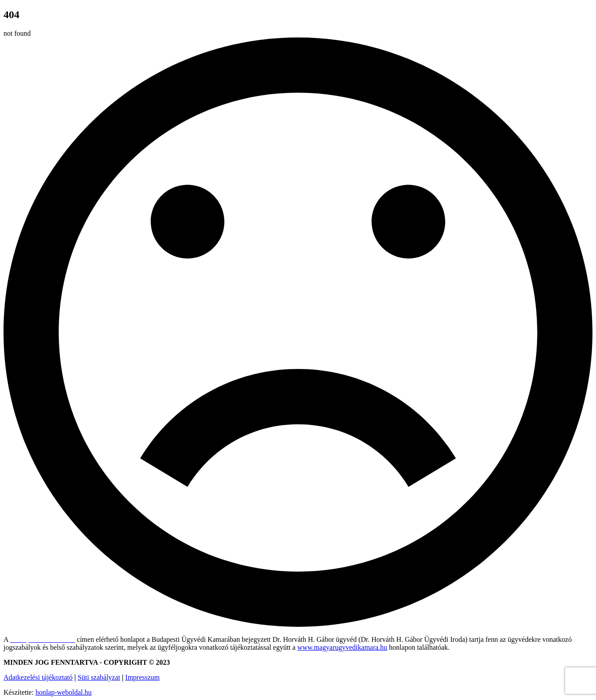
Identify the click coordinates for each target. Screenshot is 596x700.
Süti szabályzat (99, 677)
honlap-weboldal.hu (63, 692)
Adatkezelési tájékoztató (38, 677)
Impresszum (142, 677)
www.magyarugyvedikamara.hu (342, 647)
